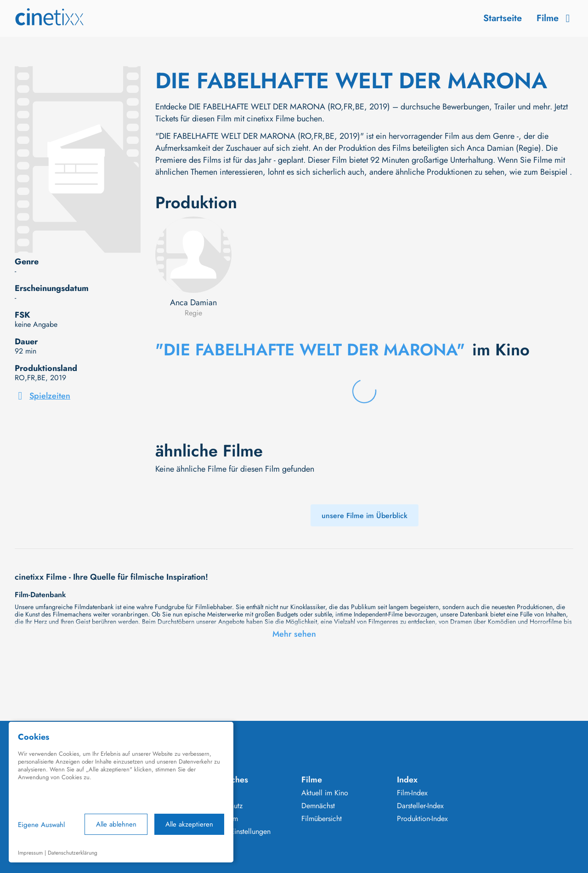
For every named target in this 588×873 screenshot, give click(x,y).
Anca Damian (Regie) (504, 148)
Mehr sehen (294, 634)
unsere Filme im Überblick (365, 516)
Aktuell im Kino (325, 793)
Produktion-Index (422, 819)
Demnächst (318, 806)
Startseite (503, 18)
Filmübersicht (322, 819)
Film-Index (412, 793)
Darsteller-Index (420, 806)
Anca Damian (193, 302)
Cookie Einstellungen (238, 832)
